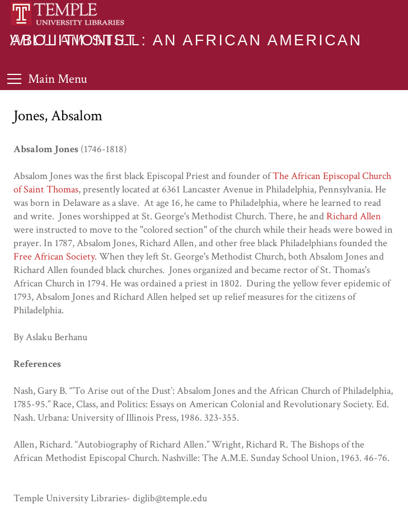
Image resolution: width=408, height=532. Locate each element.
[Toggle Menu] (47, 79)
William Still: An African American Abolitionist (186, 40)
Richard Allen (354, 216)
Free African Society (54, 256)
